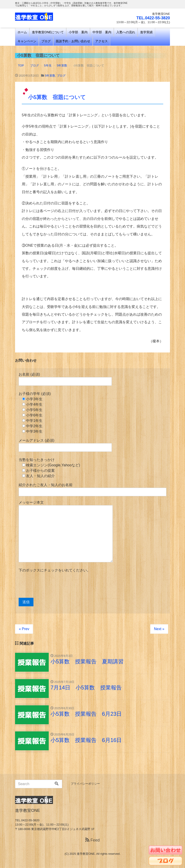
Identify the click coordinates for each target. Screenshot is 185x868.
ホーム (22, 32)
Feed (92, 840)
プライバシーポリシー (85, 784)
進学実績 (146, 32)
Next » (159, 629)
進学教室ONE (86, 854)
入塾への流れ (126, 32)
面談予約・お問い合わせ (73, 41)
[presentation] (53, 585)
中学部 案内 (102, 32)
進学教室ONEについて (48, 32)
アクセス (101, 41)
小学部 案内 (78, 32)
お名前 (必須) (65, 379)
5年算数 (50, 76)
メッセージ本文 (66, 531)
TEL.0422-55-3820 (153, 18)
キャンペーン (27, 41)
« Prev (24, 629)
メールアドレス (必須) (65, 445)
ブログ (46, 41)
